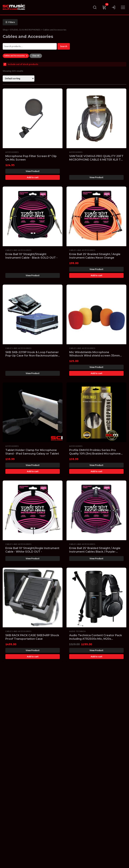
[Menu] (123, 7)
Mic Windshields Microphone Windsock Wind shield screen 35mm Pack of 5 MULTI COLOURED (94, 356)
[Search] (95, 7)
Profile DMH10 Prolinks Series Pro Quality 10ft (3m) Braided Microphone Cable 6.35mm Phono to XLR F (95, 454)
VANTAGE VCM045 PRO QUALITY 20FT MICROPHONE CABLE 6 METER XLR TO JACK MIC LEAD (96, 160)
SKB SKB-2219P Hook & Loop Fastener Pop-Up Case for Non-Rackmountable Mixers (32, 356)
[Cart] (104, 7)
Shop (5, 30)
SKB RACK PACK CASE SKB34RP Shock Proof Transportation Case (32, 637)
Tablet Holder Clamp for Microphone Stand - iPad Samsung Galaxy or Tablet (32, 452)
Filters (10, 22)
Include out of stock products (21, 64)
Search (64, 46)
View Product (33, 171)
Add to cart (33, 177)
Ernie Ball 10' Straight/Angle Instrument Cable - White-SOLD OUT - (32, 550)
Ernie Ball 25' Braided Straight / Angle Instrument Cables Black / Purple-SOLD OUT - (95, 552)
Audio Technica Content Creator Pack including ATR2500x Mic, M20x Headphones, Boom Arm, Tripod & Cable (96, 640)
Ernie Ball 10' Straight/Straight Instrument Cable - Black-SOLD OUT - (31, 256)
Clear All (36, 56)
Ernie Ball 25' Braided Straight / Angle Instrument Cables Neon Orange (95, 256)
